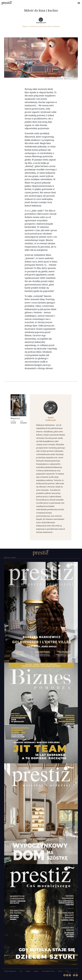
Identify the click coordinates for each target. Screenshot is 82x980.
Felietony (50, 26)
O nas (21, 971)
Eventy (67, 971)
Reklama (36, 971)
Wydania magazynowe (10, 971)
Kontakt (60, 971)
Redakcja (28, 971)
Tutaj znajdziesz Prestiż (48, 971)
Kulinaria (57, 26)
